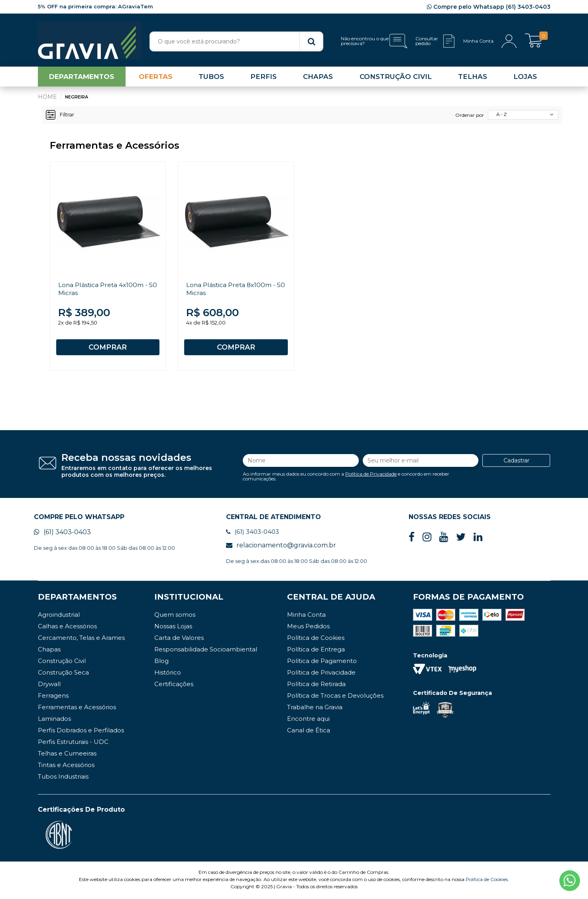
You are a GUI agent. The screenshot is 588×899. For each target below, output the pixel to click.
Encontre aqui (308, 720)
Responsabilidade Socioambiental (206, 651)
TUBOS (211, 77)
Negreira (77, 98)
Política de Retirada (316, 686)
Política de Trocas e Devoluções (335, 697)
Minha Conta (306, 616)
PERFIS (264, 77)
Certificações (174, 686)
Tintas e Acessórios (66, 766)
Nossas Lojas (173, 628)
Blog (161, 662)
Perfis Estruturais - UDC (73, 743)
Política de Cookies (316, 639)
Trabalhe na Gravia (315, 709)
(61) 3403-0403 (62, 534)
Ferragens (53, 697)
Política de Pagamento (322, 662)
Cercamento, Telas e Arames (81, 639)
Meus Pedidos (308, 628)
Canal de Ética (309, 732)
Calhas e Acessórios (67, 628)
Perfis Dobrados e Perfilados (81, 732)
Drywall (49, 686)
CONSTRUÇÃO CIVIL (396, 77)
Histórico (168, 674)
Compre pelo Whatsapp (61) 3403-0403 (489, 7)
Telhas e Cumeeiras (67, 755)
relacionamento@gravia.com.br (281, 547)
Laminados (54, 720)
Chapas (49, 651)
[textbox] (236, 41)
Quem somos (175, 616)
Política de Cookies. (487, 881)
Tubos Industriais (63, 778)
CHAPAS (318, 77)
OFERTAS (155, 77)
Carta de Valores (179, 639)
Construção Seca (63, 674)
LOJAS (525, 77)
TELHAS (473, 77)
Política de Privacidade (371, 475)
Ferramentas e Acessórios (77, 709)
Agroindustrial (59, 616)
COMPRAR (108, 348)
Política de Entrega (316, 651)
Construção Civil (62, 662)
